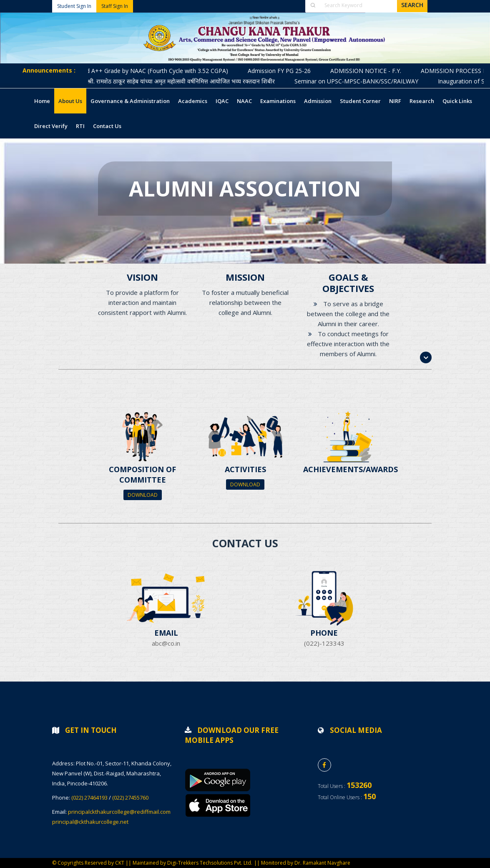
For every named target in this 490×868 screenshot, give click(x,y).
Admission (318, 101)
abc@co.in (166, 643)
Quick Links (457, 101)
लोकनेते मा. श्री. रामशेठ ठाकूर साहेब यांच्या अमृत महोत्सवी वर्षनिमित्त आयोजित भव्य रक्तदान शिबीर (174, 81)
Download (143, 495)
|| (258, 863)
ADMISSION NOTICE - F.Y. (372, 71)
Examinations (278, 101)
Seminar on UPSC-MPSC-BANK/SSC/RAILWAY (362, 81)
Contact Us (107, 126)
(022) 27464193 (89, 798)
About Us (70, 101)
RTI (80, 126)
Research (422, 101)
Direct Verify (51, 126)
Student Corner (360, 101)
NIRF (395, 101)
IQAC (222, 101)
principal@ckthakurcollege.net (90, 822)
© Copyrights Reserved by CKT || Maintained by (110, 863)
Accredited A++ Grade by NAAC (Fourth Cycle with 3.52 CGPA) (151, 71)
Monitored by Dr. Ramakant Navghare (306, 863)
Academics (193, 101)
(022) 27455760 (130, 798)
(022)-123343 (324, 643)
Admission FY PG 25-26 (285, 71)
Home (42, 101)
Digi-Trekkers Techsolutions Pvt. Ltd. (210, 863)
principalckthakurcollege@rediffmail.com (119, 812)
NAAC (244, 101)
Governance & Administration (130, 101)
